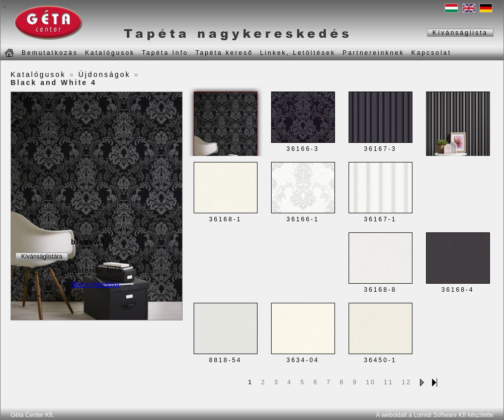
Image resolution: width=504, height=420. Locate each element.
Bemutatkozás (50, 53)
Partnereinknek (373, 53)
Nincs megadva (95, 284)
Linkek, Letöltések (298, 53)
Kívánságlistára (42, 257)
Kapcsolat (432, 53)
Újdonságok (105, 74)
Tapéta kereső (224, 53)
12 (407, 382)
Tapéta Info (165, 53)
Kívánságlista (460, 33)
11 (389, 382)
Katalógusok (110, 53)
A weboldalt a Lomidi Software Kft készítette (435, 415)
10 (370, 382)
